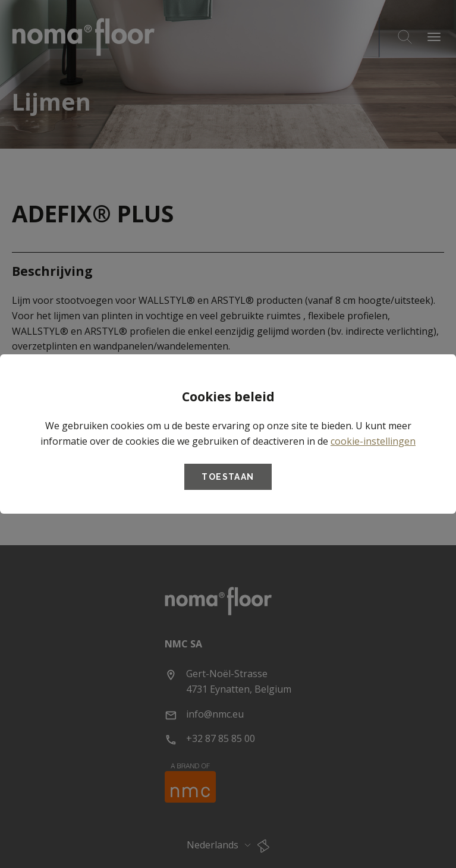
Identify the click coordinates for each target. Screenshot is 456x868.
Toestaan (228, 477)
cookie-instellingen (373, 441)
